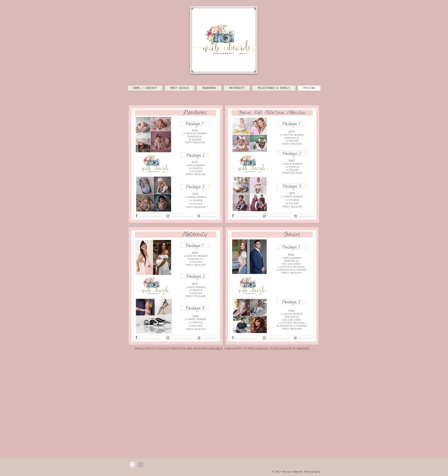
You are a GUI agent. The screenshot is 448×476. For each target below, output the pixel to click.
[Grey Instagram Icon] (141, 465)
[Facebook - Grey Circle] (132, 465)
